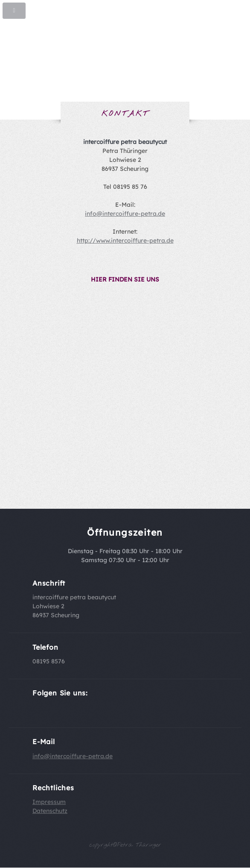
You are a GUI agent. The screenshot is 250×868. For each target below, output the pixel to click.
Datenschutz (50, 811)
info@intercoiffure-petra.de (125, 214)
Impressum (49, 802)
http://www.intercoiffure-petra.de (125, 240)
